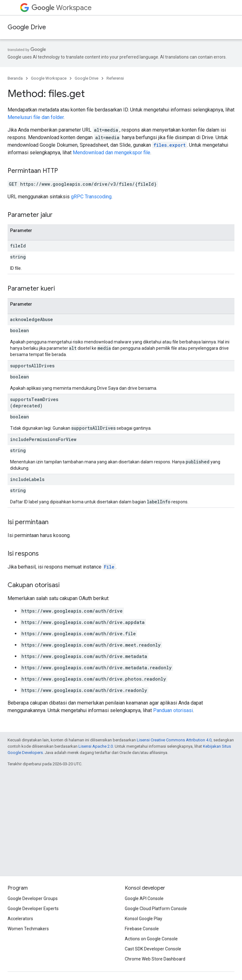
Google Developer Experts (33, 909)
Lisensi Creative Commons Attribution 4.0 (174, 740)
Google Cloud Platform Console (156, 909)
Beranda (15, 78)
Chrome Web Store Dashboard (155, 959)
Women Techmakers (28, 929)
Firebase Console (142, 929)
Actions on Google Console (151, 939)
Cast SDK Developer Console (153, 949)
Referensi (115, 78)
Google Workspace (49, 78)
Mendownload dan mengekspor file (112, 153)
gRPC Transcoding (91, 197)
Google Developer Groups (33, 898)
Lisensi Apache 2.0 (96, 746)
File (109, 567)
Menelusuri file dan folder (36, 117)
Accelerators (20, 919)
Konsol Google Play (144, 919)
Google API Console (144, 898)
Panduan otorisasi (173, 710)
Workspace (62, 8)
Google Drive (27, 27)
